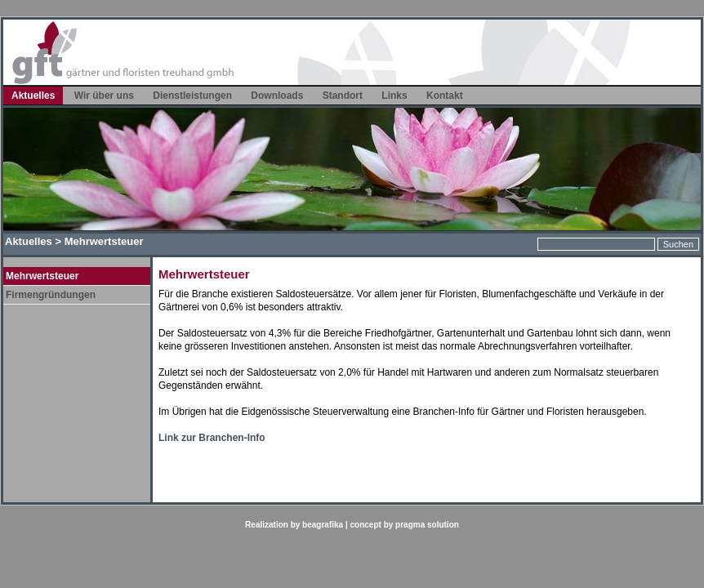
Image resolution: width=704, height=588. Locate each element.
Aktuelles (33, 96)
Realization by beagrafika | (297, 525)
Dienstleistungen (192, 96)
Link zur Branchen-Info (212, 438)
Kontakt (445, 96)
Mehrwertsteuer (42, 276)
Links (394, 96)
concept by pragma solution (405, 525)
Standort (343, 96)
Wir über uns (104, 96)
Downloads (277, 96)
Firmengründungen (51, 295)
